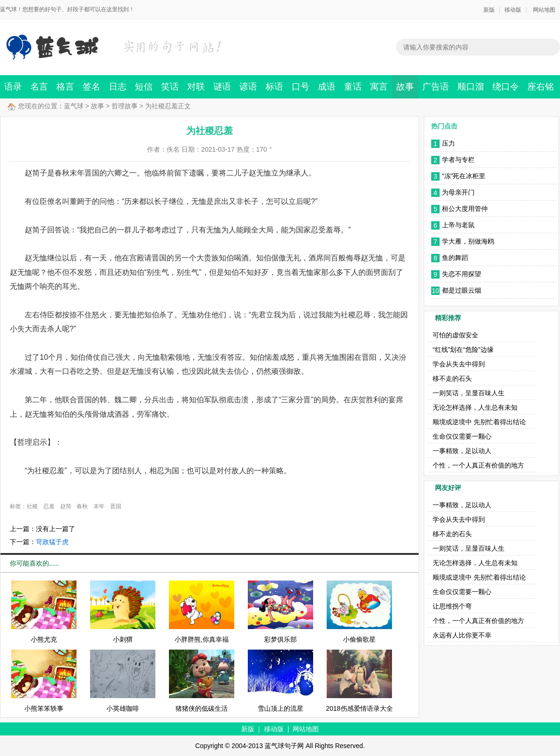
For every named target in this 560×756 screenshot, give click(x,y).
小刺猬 (123, 639)
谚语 (248, 87)
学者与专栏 (458, 160)
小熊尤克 (44, 639)
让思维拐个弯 (452, 606)
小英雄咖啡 (123, 708)
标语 (274, 87)
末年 (99, 506)
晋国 (116, 506)
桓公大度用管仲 (465, 209)
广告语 (436, 87)
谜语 (222, 87)
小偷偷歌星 (359, 639)
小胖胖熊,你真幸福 (202, 639)
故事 (405, 87)
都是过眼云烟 (462, 290)
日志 (118, 87)
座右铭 (541, 87)
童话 (353, 87)
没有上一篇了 (56, 529)
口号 (301, 87)
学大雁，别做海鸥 (468, 241)
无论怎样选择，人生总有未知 (475, 407)
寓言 (379, 87)
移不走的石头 (452, 378)
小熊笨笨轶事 (44, 708)
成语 (327, 87)
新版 (489, 10)
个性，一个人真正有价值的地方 (478, 465)
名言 (39, 87)
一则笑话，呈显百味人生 (469, 393)
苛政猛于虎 (52, 542)
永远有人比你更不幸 (462, 635)
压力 (448, 143)
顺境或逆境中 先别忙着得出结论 (479, 422)
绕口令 (506, 87)
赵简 (66, 506)
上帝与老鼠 (458, 225)
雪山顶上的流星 (280, 708)
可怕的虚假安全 (455, 335)
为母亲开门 (458, 192)
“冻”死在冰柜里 (464, 176)
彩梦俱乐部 (280, 639)
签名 (91, 87)
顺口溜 (471, 87)
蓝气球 (74, 106)
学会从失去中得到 (459, 364)
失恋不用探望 (462, 274)
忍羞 (49, 506)
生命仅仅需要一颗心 (462, 436)
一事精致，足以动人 (462, 451)
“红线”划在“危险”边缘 (463, 350)
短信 (144, 87)
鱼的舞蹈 (455, 258)
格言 (65, 87)
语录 (13, 87)
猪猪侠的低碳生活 (202, 708)
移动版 (513, 10)
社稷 (32, 506)
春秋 (82, 506)
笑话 (170, 87)
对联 (196, 87)
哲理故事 (125, 106)
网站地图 (544, 10)
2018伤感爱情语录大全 (359, 708)
